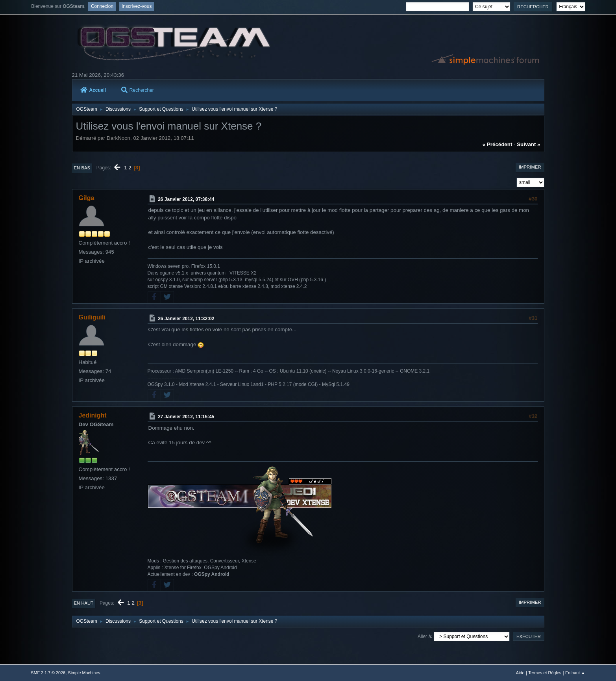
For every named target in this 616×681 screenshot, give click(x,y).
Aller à (424, 636)
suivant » (528, 144)
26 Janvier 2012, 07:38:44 (186, 199)
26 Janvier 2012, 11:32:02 (186, 318)
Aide (520, 673)
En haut (84, 603)
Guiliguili (92, 317)
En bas (82, 168)
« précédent (498, 144)
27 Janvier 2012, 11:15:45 (186, 417)
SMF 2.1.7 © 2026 (48, 673)
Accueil (93, 90)
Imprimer (530, 167)
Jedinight (93, 415)
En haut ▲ (575, 673)
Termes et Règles (545, 673)
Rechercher (138, 90)
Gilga (87, 198)
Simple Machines (84, 673)
